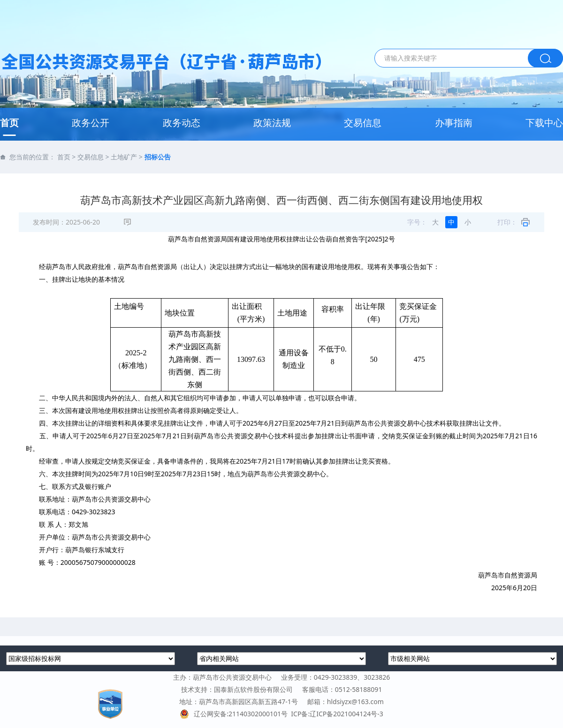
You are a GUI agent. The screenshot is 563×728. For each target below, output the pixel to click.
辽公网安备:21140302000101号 (235, 714)
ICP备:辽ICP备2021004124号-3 (337, 714)
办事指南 (454, 123)
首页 (9, 123)
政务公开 (91, 123)
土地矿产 (124, 157)
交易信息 (363, 123)
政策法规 (272, 123)
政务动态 (182, 123)
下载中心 (544, 123)
